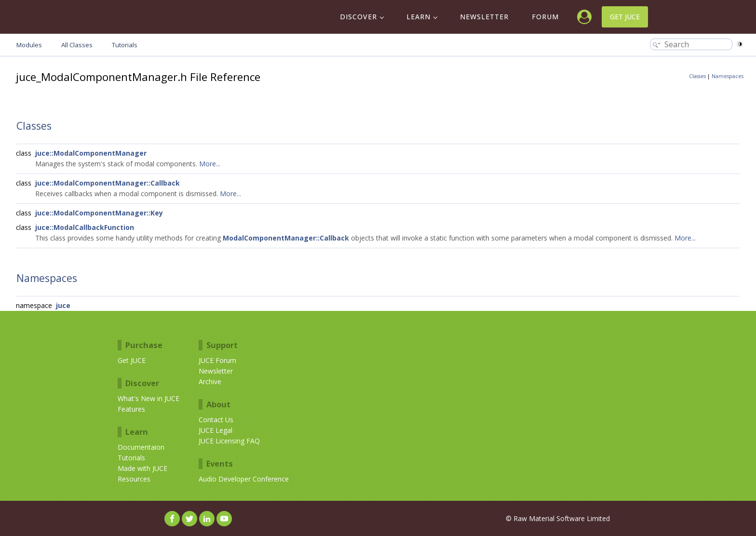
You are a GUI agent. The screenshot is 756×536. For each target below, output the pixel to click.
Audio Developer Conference (244, 479)
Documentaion (141, 447)
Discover (358, 17)
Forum (545, 17)
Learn (418, 17)
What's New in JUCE (148, 398)
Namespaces (728, 76)
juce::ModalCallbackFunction (85, 227)
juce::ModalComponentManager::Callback (108, 183)
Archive (210, 382)
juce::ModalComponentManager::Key (99, 213)
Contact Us (216, 420)
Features (131, 409)
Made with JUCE (142, 468)
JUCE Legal (216, 430)
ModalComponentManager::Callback (286, 238)
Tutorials (131, 458)
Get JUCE (625, 17)
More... (210, 164)
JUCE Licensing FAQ (229, 441)
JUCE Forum (217, 360)
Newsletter (484, 17)
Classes (697, 76)
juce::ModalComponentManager (91, 153)
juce (63, 305)
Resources (134, 479)
